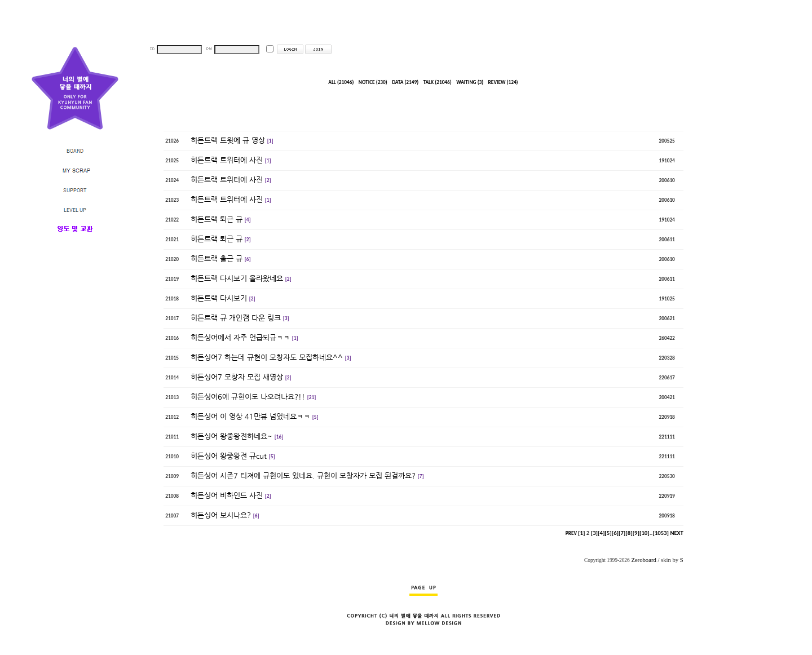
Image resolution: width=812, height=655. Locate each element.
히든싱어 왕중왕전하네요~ (231, 436)
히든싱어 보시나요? (221, 515)
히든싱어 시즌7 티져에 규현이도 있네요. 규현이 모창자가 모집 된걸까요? (303, 475)
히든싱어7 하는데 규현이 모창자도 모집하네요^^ (267, 357)
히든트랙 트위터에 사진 (227, 160)
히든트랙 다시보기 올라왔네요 (237, 278)
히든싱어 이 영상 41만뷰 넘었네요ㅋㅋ (250, 416)
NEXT (676, 533)
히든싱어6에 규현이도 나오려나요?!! (248, 397)
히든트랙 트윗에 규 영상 (228, 140)
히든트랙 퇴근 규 (217, 219)
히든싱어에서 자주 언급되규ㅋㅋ (240, 337)
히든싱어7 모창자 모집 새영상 (237, 377)
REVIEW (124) (503, 82)
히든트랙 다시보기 (219, 298)
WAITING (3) (470, 82)
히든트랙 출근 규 (217, 258)
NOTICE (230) (373, 82)
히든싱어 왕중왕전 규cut (229, 456)
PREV (571, 533)
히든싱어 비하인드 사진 (227, 495)
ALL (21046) (341, 82)
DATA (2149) (405, 82)
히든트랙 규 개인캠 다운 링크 (236, 318)
